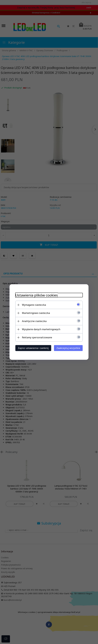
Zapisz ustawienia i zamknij (33, 348)
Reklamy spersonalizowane (37, 337)
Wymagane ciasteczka (34, 305)
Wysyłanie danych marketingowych (41, 329)
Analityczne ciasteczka (34, 321)
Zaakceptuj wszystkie (68, 348)
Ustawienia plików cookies (37, 295)
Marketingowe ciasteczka (36, 313)
